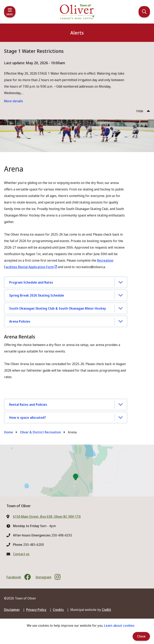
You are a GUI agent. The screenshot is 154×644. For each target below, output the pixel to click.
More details (14, 101)
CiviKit (106, 610)
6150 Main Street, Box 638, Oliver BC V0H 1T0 (47, 517)
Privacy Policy (36, 610)
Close (141, 636)
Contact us (21, 554)
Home (9, 432)
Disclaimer (12, 610)
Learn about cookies (119, 626)
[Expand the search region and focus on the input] (144, 12)
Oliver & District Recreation (40, 432)
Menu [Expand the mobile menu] (10, 14)
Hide (140, 111)
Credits (58, 610)
